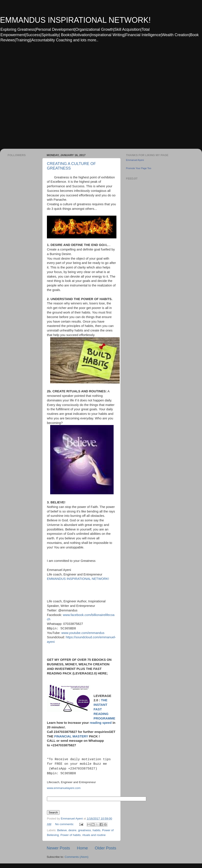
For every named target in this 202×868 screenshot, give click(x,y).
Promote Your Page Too (139, 168)
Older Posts (105, 848)
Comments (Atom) (77, 857)
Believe (62, 830)
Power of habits (70, 835)
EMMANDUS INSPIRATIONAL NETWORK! (75, 20)
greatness (84, 830)
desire (72, 830)
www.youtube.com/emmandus (83, 633)
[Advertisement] (49, 99)
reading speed (101, 723)
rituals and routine (94, 835)
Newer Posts (58, 848)
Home (82, 848)
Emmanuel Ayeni (135, 160)
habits (96, 830)
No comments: (65, 824)
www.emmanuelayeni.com (64, 788)
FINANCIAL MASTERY (71, 736)
